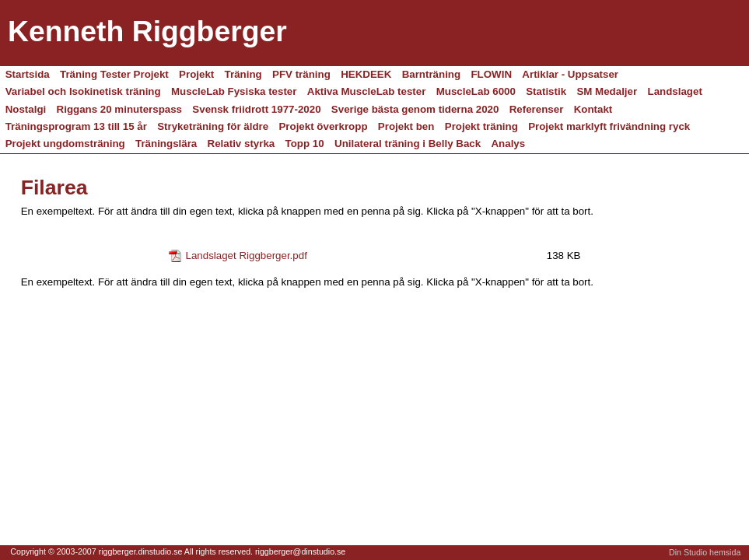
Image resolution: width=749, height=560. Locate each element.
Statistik (546, 91)
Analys (508, 143)
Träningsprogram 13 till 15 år (76, 126)
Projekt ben (406, 126)
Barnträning (432, 74)
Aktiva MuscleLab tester (367, 91)
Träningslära (166, 143)
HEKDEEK (366, 74)
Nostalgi (26, 109)
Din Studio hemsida (705, 552)
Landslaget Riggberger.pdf (247, 255)
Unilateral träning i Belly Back (408, 143)
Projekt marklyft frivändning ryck (609, 126)
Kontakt (593, 109)
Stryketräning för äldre (213, 126)
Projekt (196, 74)
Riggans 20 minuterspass (119, 109)
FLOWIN (491, 74)
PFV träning (301, 74)
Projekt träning (481, 126)
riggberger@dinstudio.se (300, 551)
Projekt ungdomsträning (65, 143)
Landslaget (675, 91)
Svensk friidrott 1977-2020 (256, 109)
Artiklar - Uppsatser (570, 74)
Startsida (28, 74)
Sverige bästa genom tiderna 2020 (415, 109)
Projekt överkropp (323, 126)
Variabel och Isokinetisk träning (83, 91)
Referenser (537, 109)
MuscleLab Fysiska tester (234, 91)
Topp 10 (305, 143)
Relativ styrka (241, 143)
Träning (243, 74)
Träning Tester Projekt (114, 74)
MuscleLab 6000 (476, 91)
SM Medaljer (607, 91)
